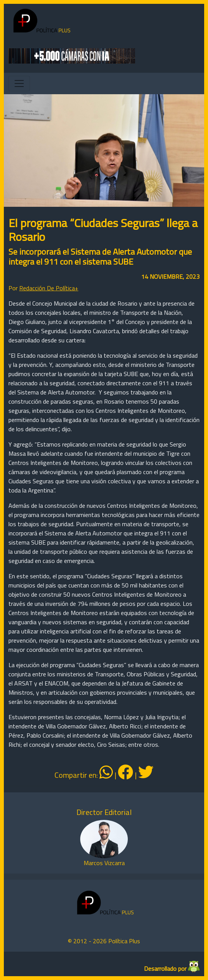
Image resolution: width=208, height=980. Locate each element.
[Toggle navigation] (19, 83)
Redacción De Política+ (49, 288)
